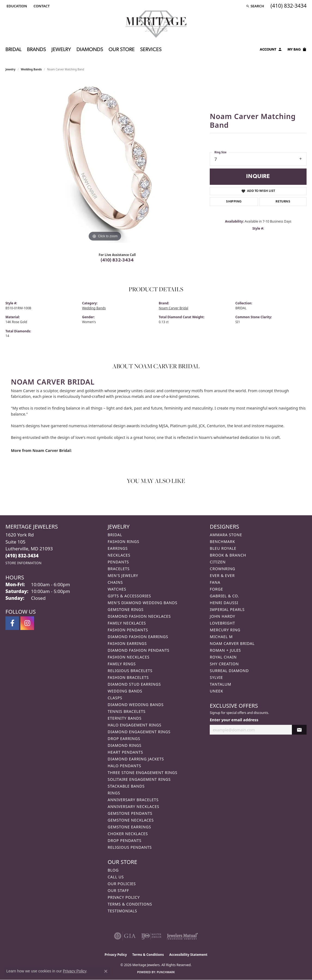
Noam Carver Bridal (174, 308)
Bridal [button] (13, 50)
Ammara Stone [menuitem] (226, 535)
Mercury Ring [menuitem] (225, 630)
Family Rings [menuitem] (122, 664)
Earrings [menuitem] (118, 548)
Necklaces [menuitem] (119, 555)
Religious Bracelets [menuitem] (130, 671)
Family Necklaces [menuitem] (127, 623)
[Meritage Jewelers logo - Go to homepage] (156, 24)
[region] (105, 161)
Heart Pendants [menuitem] (125, 752)
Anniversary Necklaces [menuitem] (134, 806)
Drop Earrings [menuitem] (124, 739)
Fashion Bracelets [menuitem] (128, 677)
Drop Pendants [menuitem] (125, 840)
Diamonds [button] (90, 50)
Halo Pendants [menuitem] (124, 766)
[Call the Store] (22, 556)
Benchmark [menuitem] (222, 542)
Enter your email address (234, 720)
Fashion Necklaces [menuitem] (129, 657)
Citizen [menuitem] (218, 562)
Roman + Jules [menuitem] (225, 650)
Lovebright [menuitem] (222, 623)
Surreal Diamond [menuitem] (229, 671)
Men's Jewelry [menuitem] (123, 575)
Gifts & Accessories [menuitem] (129, 596)
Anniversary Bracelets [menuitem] (133, 800)
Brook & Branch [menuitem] (228, 555)
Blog (113, 870)
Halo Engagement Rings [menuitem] (135, 725)
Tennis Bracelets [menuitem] (127, 711)
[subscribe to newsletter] (299, 730)
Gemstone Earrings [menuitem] (129, 827)
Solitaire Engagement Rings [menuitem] (139, 779)
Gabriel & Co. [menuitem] (224, 596)
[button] (16, 6)
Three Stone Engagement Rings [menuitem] (143, 773)
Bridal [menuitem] (115, 535)
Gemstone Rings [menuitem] (126, 609)
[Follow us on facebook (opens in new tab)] (12, 623)
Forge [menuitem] (216, 589)
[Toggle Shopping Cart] (297, 50)
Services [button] (151, 50)
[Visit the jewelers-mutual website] (182, 936)
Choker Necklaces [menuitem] (128, 834)
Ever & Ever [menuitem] (222, 575)
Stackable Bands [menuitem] (126, 786)
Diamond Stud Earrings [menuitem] (134, 684)
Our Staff (118, 890)
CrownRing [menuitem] (223, 569)
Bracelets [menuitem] (119, 569)
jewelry (10, 69)
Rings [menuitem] (114, 793)
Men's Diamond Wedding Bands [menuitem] (143, 603)
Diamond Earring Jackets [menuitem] (136, 759)
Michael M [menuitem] (221, 637)
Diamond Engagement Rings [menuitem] (139, 732)
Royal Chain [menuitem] (223, 657)
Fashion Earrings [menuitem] (127, 643)
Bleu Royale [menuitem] (223, 548)
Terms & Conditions (130, 904)
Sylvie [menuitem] (216, 677)
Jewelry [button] (61, 50)
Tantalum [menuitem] (220, 684)
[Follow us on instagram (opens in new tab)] (27, 623)
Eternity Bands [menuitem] (125, 718)
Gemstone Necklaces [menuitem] (131, 820)
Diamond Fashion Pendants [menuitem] (139, 650)
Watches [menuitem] (117, 589)
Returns (283, 202)
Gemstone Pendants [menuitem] (130, 813)
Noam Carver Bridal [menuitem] (232, 643)
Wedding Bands (31, 69)
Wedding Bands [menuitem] (125, 691)
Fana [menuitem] (215, 582)
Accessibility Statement (188, 955)
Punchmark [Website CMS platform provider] (166, 972)
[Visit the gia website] (125, 936)
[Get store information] (24, 563)
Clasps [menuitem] (115, 698)
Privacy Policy (124, 897)
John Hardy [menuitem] (222, 616)
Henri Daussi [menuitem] (224, 603)
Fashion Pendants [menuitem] (128, 630)
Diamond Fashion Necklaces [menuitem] (139, 616)
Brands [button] (36, 50)
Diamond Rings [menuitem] (125, 745)
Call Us (116, 877)
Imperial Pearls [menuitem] (227, 609)
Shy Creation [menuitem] (224, 664)
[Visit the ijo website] (151, 936)
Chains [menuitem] (115, 582)
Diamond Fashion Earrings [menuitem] (138, 637)
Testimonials (122, 911)
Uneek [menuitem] (216, 691)
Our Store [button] (122, 50)
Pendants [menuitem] (118, 562)
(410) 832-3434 (117, 260)
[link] (41, 6)
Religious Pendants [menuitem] (130, 847)
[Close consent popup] (106, 971)
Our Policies (122, 884)
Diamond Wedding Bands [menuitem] (136, 705)
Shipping (234, 202)
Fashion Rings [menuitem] (123, 542)
